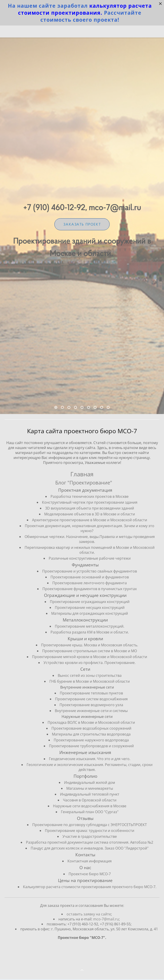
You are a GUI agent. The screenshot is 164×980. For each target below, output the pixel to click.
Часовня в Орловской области (90, 800)
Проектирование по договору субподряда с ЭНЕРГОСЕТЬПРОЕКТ (90, 825)
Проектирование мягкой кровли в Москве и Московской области (90, 657)
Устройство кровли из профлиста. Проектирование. (90, 663)
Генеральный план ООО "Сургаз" (90, 812)
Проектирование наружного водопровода (91, 740)
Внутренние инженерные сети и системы (91, 711)
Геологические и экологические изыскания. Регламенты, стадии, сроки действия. (90, 767)
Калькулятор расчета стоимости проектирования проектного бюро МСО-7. (90, 887)
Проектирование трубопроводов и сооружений (91, 746)
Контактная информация (90, 861)
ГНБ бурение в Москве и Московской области (90, 681)
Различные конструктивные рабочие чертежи (90, 558)
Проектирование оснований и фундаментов (90, 577)
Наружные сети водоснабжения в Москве (90, 806)
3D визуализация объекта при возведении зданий (90, 508)
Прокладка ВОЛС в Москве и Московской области (91, 722)
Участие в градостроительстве (90, 836)
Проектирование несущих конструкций (90, 608)
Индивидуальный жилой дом (90, 782)
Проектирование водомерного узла (91, 705)
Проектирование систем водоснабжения (91, 699)
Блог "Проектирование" (84, 483)
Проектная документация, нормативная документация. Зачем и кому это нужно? (90, 528)
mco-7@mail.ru (106, 928)
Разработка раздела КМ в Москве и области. (90, 632)
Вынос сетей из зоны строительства (90, 675)
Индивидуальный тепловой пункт (90, 794)
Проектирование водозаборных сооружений (91, 728)
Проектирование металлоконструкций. (90, 626)
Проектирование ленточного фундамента (90, 583)
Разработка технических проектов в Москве (90, 496)
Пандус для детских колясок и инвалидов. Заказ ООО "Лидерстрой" (90, 848)
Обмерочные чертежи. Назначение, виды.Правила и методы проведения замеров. (90, 539)
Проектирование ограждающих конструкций (90, 602)
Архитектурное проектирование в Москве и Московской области (90, 520)
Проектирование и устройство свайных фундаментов (90, 571)
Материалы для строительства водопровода (91, 734)
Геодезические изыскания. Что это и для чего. (90, 759)
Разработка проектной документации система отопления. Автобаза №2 (90, 842)
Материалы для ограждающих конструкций (90, 613)
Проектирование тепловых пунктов (91, 693)
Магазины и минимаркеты (90, 788)
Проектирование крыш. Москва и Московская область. (90, 645)
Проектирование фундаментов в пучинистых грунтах (90, 589)
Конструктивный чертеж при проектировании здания (90, 502)
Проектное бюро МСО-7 (90, 874)
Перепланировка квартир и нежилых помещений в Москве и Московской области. (90, 550)
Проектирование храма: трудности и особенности (90, 831)
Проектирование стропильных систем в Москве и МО (90, 651)
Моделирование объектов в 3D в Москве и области (90, 514)
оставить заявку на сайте (89, 923)
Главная (82, 474)
